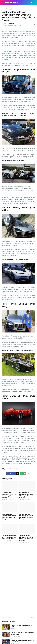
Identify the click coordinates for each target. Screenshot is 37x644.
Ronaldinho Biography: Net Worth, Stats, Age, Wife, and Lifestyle (9, 537)
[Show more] (28, 473)
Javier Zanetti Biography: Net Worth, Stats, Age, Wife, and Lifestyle (9, 495)
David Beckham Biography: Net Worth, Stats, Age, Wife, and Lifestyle (27, 495)
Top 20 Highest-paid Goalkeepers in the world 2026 (23, 641)
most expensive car (24, 383)
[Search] (35, 3)
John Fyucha (11, 3)
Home (3, 9)
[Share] (34, 24)
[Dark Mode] (32, 3)
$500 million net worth (14, 66)
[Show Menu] (2, 3)
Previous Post (6, 617)
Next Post (32, 617)
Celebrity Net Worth (12, 9)
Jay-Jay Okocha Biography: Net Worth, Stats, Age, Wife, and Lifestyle (27, 517)
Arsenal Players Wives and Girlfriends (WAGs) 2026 (22, 633)
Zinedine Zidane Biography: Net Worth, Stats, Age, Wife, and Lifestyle (27, 538)
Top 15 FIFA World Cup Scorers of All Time (22, 626)
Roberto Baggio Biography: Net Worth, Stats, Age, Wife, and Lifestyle (9, 517)
